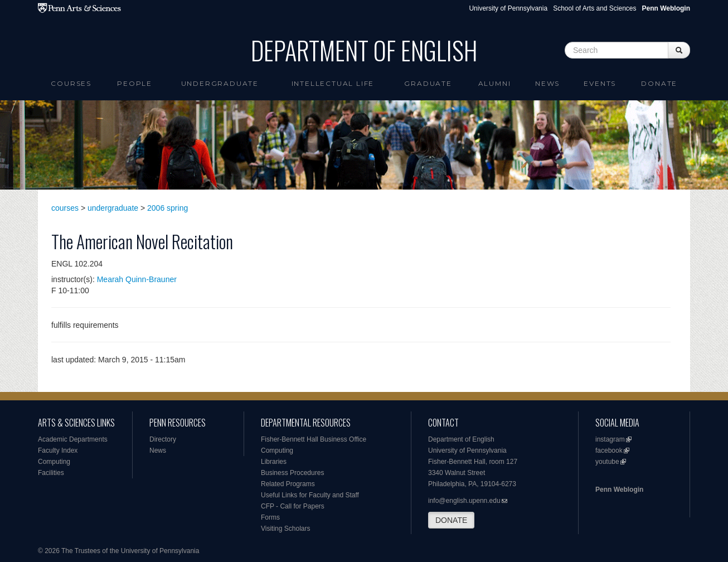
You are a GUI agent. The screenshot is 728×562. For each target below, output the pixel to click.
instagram (610, 439)
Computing (54, 462)
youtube (607, 462)
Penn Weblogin (619, 490)
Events (600, 83)
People (135, 83)
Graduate (428, 83)
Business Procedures (292, 473)
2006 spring (168, 208)
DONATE (451, 520)
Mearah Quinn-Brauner (137, 279)
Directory (163, 439)
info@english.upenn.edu (464, 501)
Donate (659, 83)
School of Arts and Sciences (594, 8)
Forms (270, 517)
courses (65, 208)
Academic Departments (73, 439)
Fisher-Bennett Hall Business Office (314, 439)
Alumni (495, 83)
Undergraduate (220, 83)
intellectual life (333, 83)
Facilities (51, 473)
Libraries (274, 462)
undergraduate (113, 208)
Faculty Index (58, 450)
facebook (609, 450)
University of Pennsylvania (508, 8)
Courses (71, 83)
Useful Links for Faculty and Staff (310, 495)
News (547, 83)
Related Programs (288, 484)
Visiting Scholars (286, 529)
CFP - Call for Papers (293, 506)
